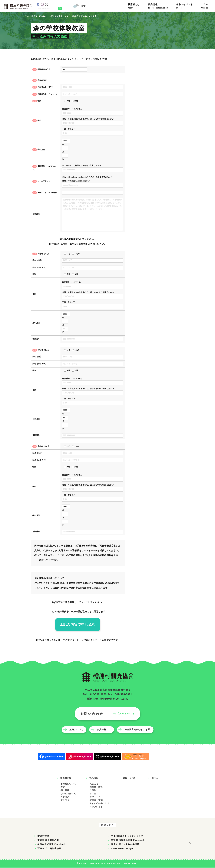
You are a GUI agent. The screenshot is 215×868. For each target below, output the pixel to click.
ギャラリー (66, 801)
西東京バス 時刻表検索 (49, 849)
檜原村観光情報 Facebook (52, 845)
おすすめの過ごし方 (100, 804)
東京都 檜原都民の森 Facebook (128, 841)
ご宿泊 (93, 791)
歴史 (63, 787)
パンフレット (96, 807)
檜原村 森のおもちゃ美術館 (125, 845)
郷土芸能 (65, 791)
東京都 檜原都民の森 (48, 841)
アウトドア (95, 797)
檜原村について (68, 784)
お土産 (93, 794)
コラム (205, 6)
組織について (76, 730)
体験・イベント (185, 6)
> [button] (190, 843)
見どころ (94, 784)
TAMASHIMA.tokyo (122, 849)
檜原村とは (134, 6)
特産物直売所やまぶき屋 (137, 730)
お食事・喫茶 (96, 787)
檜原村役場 (43, 836)
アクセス (65, 797)
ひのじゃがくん (68, 794)
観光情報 (158, 6)
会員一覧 (102, 730)
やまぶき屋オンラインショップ (127, 836)
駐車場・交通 (96, 801)
